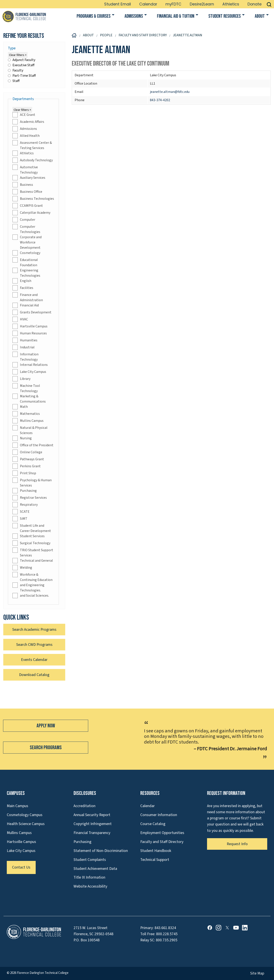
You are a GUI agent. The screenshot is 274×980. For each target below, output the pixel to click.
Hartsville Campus (30, 326)
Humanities (25, 340)
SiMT (20, 519)
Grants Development (32, 312)
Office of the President (33, 445)
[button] (269, 4)
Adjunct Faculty (22, 60)
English (22, 281)
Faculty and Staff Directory (162, 842)
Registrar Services (30, 498)
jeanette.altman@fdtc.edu (170, 92)
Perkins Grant (27, 466)
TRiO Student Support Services (33, 553)
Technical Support (155, 860)
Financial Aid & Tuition (176, 16)
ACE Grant (24, 115)
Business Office (27, 192)
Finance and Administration (28, 297)
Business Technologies (33, 199)
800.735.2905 (167, 940)
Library (21, 379)
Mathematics (26, 414)
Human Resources (30, 333)
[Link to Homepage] (24, 16)
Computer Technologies (26, 229)
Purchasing (25, 491)
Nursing (22, 438)
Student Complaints (90, 860)
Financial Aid (26, 305)
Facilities (23, 288)
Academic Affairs (28, 122)
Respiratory (25, 505)
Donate (255, 4)
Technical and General (33, 561)
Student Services (29, 536)
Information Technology (25, 357)
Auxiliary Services (29, 178)
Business (23, 185)
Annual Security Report (92, 815)
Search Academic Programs (34, 630)
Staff (14, 81)
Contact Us (21, 867)
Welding (22, 568)
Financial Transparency (92, 833)
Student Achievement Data (95, 869)
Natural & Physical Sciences (30, 430)
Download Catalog (34, 675)
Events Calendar (34, 660)
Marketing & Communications (29, 399)
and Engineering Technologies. (28, 588)
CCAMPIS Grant (28, 206)
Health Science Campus (26, 824)
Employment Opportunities (162, 833)
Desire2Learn (202, 4)
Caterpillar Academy (31, 213)
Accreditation (84, 806)
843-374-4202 (160, 100)
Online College (27, 452)
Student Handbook (156, 851)
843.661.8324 (165, 928)
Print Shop (24, 473)
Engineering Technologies (26, 273)
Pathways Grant (28, 459)
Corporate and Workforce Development (27, 242)
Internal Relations (30, 365)
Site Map (257, 973)
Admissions (134, 16)
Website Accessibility (90, 886)
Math (20, 407)
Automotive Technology (25, 170)
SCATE (21, 512)
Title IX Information (89, 877)
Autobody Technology (33, 160)
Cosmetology (26, 253)
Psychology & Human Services (32, 483)
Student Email (118, 4)
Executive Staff (21, 65)
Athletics (231, 4)
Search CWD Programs (34, 645)
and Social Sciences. (31, 596)
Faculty (16, 70)
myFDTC (173, 4)
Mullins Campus (28, 421)
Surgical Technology (31, 543)
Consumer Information (159, 815)
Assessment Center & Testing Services (32, 145)
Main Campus (18, 806)
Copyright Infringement (93, 824)
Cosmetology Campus (25, 815)
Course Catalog (153, 824)
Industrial (24, 347)
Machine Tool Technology (26, 388)
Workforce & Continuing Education (32, 577)
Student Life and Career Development (32, 528)
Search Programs (46, 748)
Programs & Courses (94, 16)
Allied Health (26, 136)
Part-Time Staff (22, 76)
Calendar (148, 4)
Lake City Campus (29, 372)
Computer (24, 220)
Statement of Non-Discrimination (101, 851)
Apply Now (46, 726)
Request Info (237, 844)
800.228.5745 (167, 934)
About (260, 16)
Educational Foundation (25, 262)
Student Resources (225, 16)
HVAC (20, 319)
